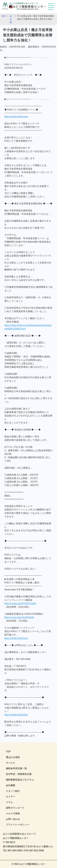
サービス (11, 763)
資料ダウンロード (15, 808)
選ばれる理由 (13, 757)
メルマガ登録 (13, 813)
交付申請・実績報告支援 (19, 774)
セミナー (11, 796)
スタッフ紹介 (13, 791)
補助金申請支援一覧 (16, 768)
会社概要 (11, 785)
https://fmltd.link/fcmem (16, 117)
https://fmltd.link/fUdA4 (16, 715)
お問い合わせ (13, 819)
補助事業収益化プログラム (20, 780)
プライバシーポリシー (18, 825)
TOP (4, 16)
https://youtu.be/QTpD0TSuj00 (20, 603)
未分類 (11, 19)
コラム (9, 802)
